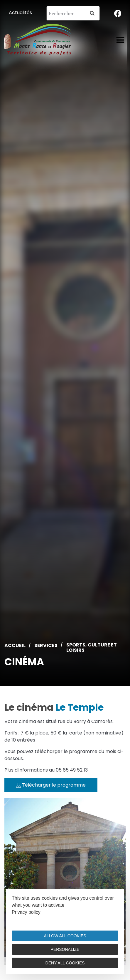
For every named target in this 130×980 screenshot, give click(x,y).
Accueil (15, 646)
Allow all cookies (65, 936)
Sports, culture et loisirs (92, 647)
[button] (120, 40)
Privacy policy (26, 912)
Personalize (65, 949)
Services (46, 646)
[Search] (92, 13)
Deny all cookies (65, 963)
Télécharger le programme (51, 785)
